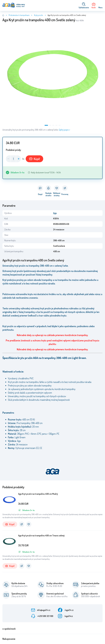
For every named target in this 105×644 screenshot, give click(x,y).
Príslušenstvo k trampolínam (19, 15)
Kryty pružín (39, 15)
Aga (55, 213)
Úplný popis (64, 130)
